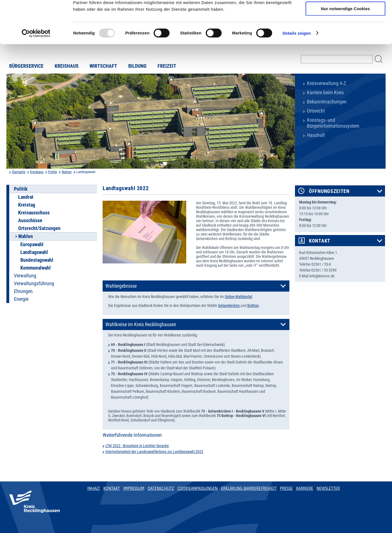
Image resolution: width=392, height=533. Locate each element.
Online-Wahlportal (238, 297)
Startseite (19, 172)
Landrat (26, 197)
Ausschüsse (30, 221)
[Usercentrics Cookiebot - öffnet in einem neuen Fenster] (36, 71)
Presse (286, 488)
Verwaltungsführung (34, 284)
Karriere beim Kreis (325, 93)
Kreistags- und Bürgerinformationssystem (333, 123)
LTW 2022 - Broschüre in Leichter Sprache (137, 446)
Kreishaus (37, 172)
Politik (53, 172)
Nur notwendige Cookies (345, 46)
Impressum (134, 488)
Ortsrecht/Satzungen (39, 228)
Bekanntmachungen (327, 102)
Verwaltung (25, 276)
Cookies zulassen (345, 14)
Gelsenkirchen (229, 306)
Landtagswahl (34, 252)
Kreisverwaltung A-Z (326, 83)
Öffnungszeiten (329, 191)
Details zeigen (297, 71)
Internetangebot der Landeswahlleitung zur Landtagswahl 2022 (154, 452)
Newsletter (328, 488)
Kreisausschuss (34, 213)
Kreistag (27, 205)
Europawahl (32, 244)
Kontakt (320, 241)
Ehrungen (23, 291)
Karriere (305, 488)
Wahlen (67, 172)
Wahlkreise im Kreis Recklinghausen (141, 324)
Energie (21, 299)
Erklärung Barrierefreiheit (249, 488)
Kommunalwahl (36, 268)
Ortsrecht (316, 111)
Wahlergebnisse (121, 286)
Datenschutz (161, 488)
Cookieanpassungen (197, 488)
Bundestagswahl (37, 260)
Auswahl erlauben (345, 30)
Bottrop (253, 306)
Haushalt (316, 135)
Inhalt (94, 488)
